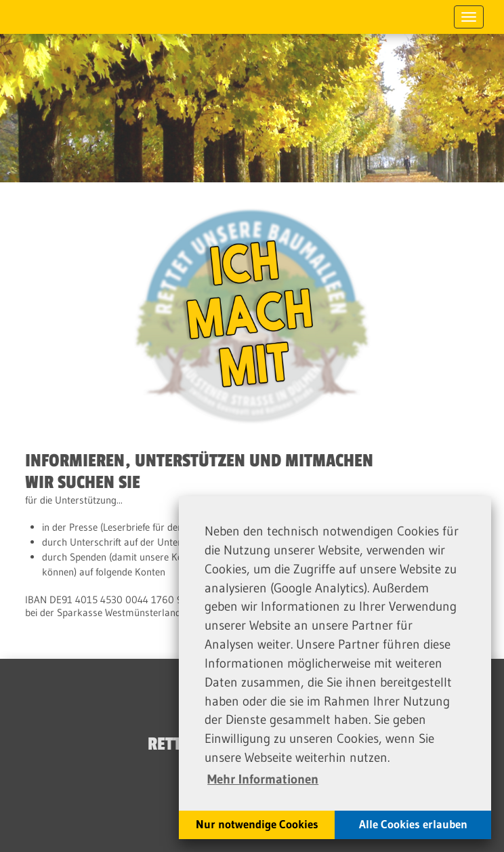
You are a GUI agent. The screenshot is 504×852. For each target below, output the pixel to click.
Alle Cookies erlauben (413, 824)
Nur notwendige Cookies (257, 824)
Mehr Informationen (263, 779)
